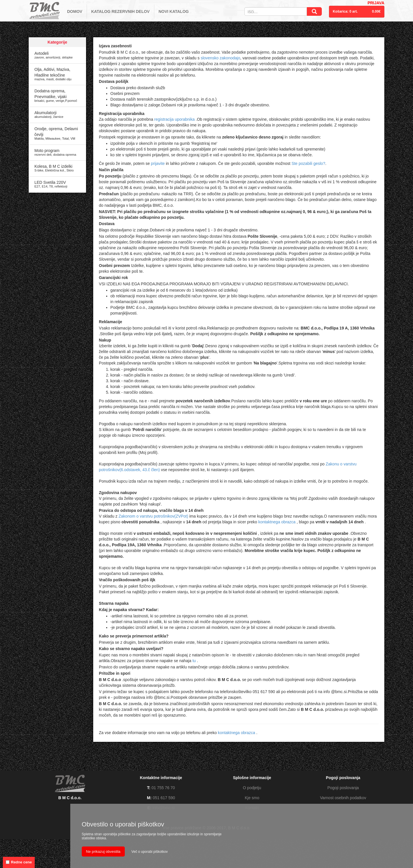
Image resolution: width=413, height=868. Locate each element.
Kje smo (252, 798)
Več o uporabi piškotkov (150, 852)
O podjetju (252, 788)
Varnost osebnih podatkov (343, 798)
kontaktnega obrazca (277, 522)
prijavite (158, 163)
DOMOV (75, 11)
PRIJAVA (376, 3)
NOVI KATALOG (174, 11)
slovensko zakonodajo (221, 58)
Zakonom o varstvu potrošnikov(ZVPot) (154, 516)
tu (195, 661)
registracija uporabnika (175, 119)
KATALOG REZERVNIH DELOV (120, 11)
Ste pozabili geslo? (308, 163)
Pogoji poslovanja (343, 788)
